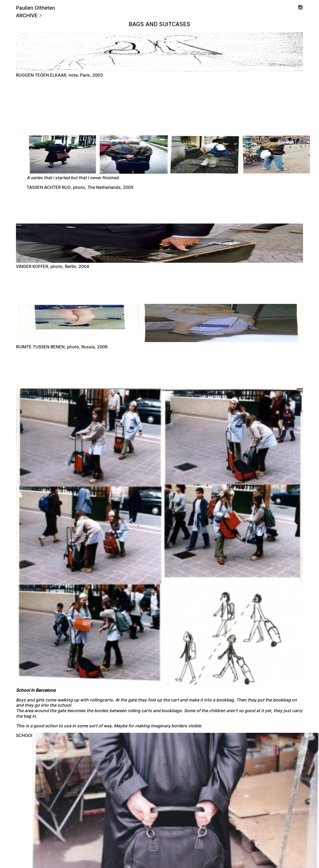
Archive (29, 16)
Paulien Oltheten (35, 8)
